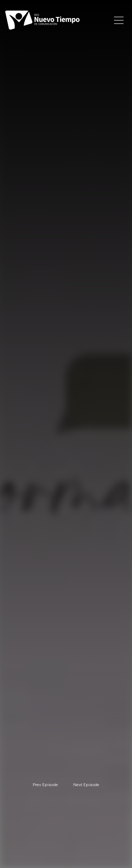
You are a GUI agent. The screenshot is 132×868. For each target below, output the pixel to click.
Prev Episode (45, 785)
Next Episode (86, 785)
